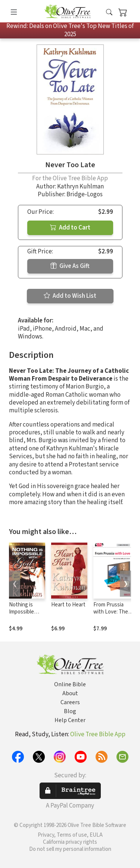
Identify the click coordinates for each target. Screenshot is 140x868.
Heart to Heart (68, 605)
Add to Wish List (70, 296)
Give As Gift (70, 266)
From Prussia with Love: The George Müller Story (111, 615)
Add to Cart (70, 228)
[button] (109, 13)
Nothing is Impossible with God (21, 612)
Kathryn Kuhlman (80, 187)
